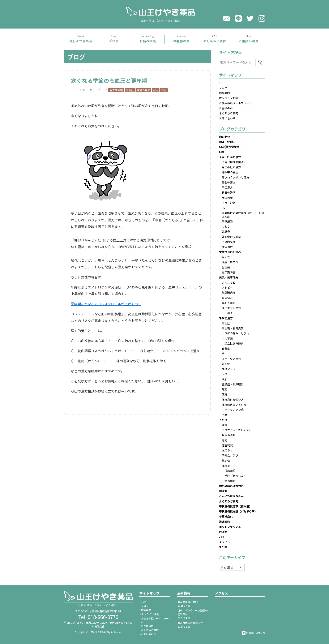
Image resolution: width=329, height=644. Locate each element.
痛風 (225, 389)
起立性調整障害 (234, 344)
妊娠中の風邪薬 (231, 237)
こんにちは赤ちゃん (231, 496)
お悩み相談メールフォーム (235, 103)
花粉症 (226, 364)
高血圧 (130, 90)
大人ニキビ (229, 282)
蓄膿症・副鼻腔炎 (233, 384)
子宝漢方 (227, 187)
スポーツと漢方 (231, 359)
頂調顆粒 (230, 471)
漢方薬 (226, 466)
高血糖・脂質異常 (233, 328)
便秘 (225, 394)
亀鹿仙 (226, 461)
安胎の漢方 (229, 182)
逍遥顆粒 (230, 481)
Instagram (262, 18)
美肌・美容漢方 (229, 277)
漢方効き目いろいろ (234, 405)
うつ (225, 374)
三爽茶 (229, 313)
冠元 (156, 90)
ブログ (114, 39)
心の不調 (227, 338)
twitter (250, 18)
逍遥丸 (223, 491)
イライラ (225, 542)
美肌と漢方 (229, 303)
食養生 (226, 349)
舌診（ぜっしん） (235, 476)
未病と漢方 (226, 318)
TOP (222, 83)
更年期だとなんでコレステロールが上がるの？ (106, 304)
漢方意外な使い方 (233, 400)
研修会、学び (230, 455)
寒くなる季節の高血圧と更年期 (109, 80)
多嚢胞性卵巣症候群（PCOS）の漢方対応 (243, 214)
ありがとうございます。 (237, 430)
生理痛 (226, 267)
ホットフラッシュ (230, 527)
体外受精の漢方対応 (231, 486)
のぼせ (223, 532)
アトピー (227, 287)
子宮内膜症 (229, 242)
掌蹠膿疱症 (229, 293)
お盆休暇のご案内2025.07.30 (188, 604)
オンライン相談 (229, 98)
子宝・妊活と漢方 (230, 157)
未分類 (223, 547)
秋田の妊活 (229, 192)
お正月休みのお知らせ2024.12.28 (190, 625)
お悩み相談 (148, 39)
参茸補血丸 (226, 516)
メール (227, 18)
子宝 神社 (229, 203)
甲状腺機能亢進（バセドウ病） (238, 511)
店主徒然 (227, 445)
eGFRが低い (227, 142)
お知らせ (227, 450)
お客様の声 (226, 108)
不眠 (225, 415)
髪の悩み (227, 298)
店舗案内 (80, 39)
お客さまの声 (181, 39)
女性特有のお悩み (230, 252)
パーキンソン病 (234, 410)
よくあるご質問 (215, 39)
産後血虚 (227, 247)
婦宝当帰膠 (143, 90)
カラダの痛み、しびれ (235, 333)
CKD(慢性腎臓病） (231, 147)
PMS (225, 208)
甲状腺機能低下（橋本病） (235, 506)
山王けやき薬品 (164, 14)
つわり (226, 226)
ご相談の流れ (249, 39)
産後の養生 (229, 198)
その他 (223, 420)
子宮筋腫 (227, 221)
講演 (225, 425)
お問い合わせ (227, 118)
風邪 (225, 379)
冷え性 (226, 257)
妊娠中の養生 (230, 172)
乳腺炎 (226, 231)
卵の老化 (225, 137)
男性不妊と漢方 (231, 167)
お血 (164, 90)
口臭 (222, 152)
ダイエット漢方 (231, 308)
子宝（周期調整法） (234, 162)
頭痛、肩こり (230, 262)
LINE (238, 18)
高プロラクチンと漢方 (235, 177)
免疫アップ (229, 369)
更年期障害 (116, 90)
